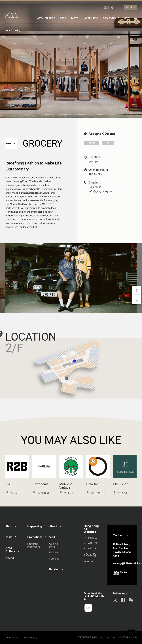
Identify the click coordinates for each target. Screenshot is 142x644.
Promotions (35, 537)
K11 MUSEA (90, 538)
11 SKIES (89, 562)
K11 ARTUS (90, 549)
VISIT (127, 18)
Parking (54, 569)
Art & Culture (10, 550)
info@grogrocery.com (101, 191)
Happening (35, 526)
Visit (52, 537)
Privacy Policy (30, 637)
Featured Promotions (34, 545)
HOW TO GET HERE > (121, 573)
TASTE (74, 18)
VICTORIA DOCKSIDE (90, 555)
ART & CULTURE (46, 18)
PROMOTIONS (111, 18)
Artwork (10, 558)
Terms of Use (12, 637)
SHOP (63, 18)
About (53, 526)
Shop (9, 526)
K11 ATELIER (91, 543)
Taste (9, 537)
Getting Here (54, 545)
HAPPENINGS (90, 18)
